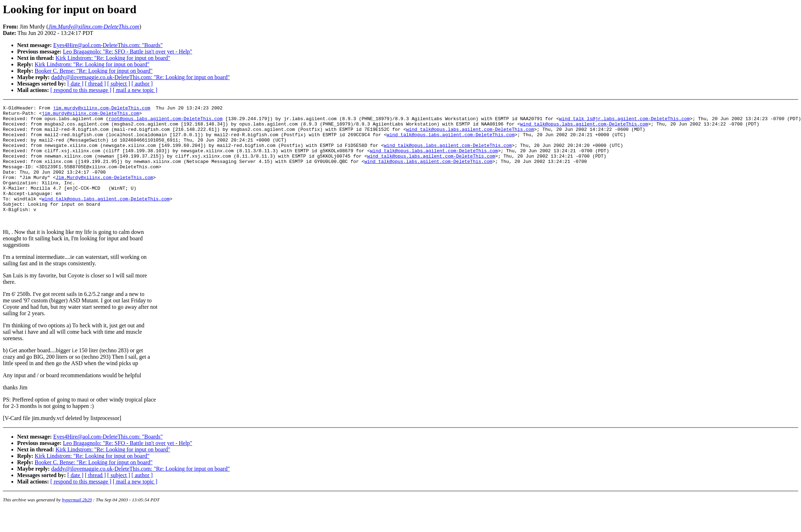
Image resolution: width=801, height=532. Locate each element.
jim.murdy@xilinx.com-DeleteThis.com (101, 109)
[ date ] (75, 84)
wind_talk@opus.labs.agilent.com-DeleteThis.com (584, 128)
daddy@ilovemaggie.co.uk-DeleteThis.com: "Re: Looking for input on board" (141, 77)
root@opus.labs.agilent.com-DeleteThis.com (165, 122)
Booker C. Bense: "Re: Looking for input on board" (94, 71)
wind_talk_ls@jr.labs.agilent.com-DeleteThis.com (624, 122)
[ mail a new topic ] (135, 90)
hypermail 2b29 (77, 523)
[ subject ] (119, 84)
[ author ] (142, 84)
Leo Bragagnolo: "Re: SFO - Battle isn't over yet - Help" (128, 52)
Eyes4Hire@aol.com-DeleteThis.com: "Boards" (108, 45)
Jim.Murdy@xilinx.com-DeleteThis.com (104, 192)
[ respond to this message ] (81, 90)
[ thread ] (95, 84)
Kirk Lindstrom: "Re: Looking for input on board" (113, 58)
